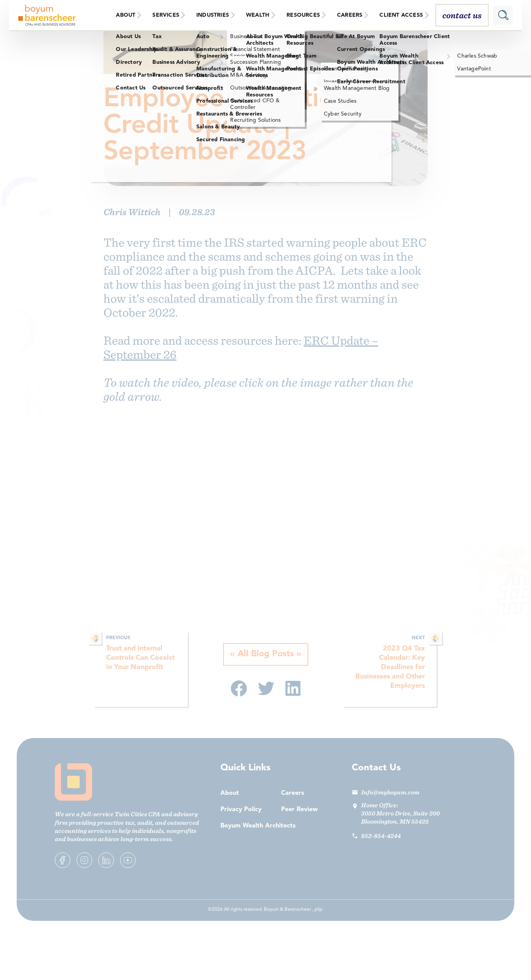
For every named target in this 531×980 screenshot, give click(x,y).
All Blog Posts (266, 654)
